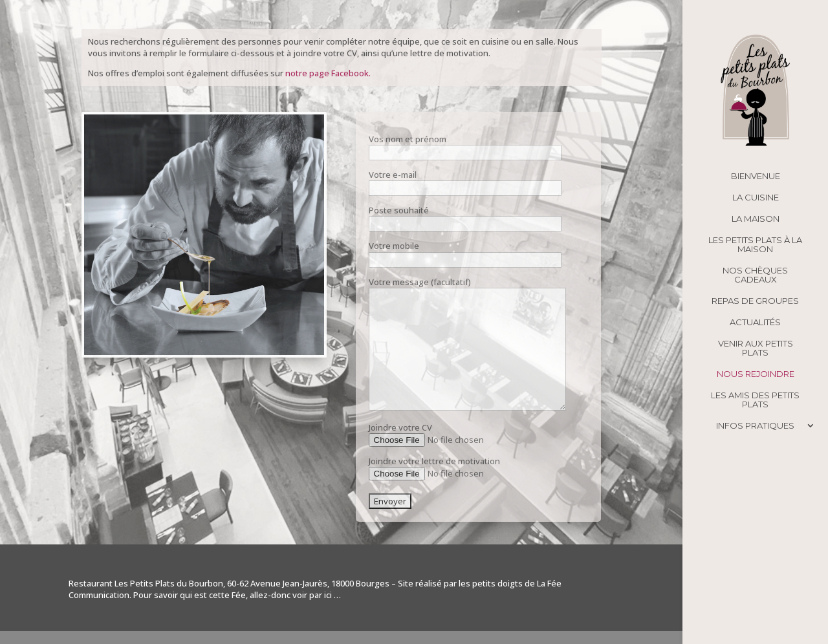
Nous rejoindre (756, 374)
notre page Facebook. (328, 73)
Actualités (755, 322)
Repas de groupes (755, 301)
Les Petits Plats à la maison (755, 245)
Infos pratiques (755, 426)
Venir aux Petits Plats (756, 348)
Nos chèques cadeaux (755, 275)
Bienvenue (756, 176)
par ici (321, 595)
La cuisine (756, 198)
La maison (756, 219)
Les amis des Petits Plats (755, 400)
